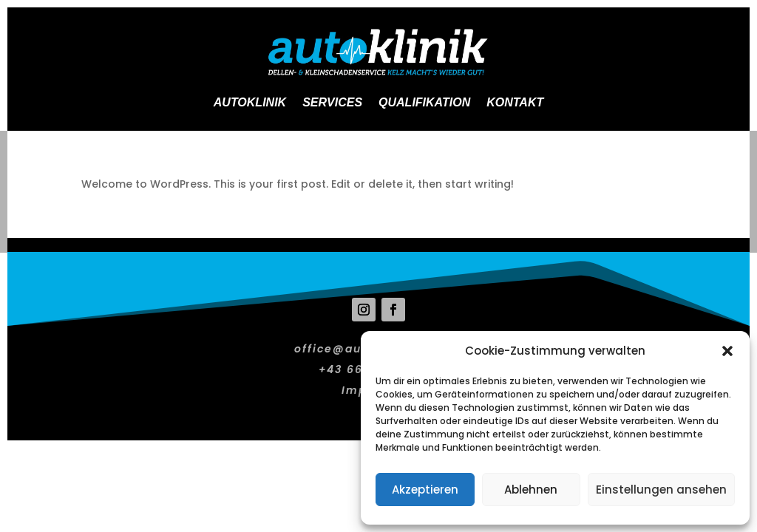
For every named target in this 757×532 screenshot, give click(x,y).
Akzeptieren (425, 490)
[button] (727, 351)
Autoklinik (250, 102)
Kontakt (515, 102)
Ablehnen (531, 490)
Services (332, 102)
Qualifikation (424, 102)
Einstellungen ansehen (661, 490)
